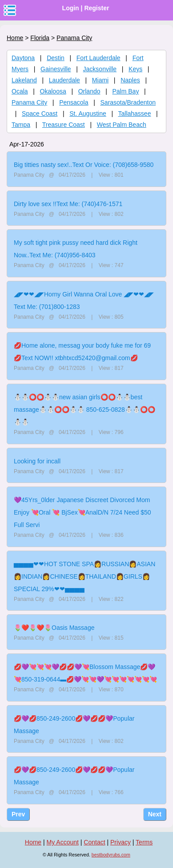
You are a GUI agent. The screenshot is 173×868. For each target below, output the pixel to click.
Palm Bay (126, 91)
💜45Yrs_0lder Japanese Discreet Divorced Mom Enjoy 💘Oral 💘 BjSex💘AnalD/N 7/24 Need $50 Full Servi (82, 512)
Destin (56, 58)
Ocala (20, 91)
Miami (100, 80)
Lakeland (24, 80)
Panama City (29, 102)
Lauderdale (64, 80)
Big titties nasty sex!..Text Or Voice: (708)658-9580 (84, 165)
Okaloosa (53, 91)
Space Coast (40, 114)
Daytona (23, 58)
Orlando (89, 91)
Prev (18, 814)
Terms (144, 842)
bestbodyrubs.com (111, 855)
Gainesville (56, 69)
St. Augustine (88, 114)
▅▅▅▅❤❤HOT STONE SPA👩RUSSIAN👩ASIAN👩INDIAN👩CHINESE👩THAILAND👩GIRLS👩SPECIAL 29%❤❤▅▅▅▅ (84, 576)
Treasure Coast (64, 125)
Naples (130, 80)
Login (71, 8)
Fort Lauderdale (99, 58)
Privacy (121, 842)
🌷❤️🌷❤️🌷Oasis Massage (54, 628)
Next (155, 814)
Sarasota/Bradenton (128, 102)
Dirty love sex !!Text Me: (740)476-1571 (68, 204)
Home (15, 38)
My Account (63, 842)
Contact (94, 842)
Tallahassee (135, 114)
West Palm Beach (122, 125)
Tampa (21, 125)
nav (10, 10)
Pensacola (74, 102)
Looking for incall (37, 461)
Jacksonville (100, 69)
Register (97, 8)
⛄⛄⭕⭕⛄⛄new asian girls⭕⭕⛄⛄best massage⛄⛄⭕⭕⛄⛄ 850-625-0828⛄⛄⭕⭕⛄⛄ (84, 410)
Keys (135, 69)
